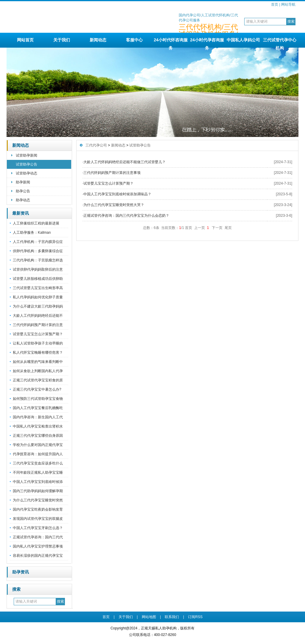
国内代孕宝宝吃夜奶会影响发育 (38, 509)
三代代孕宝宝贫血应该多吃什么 (38, 463)
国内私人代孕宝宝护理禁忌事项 (38, 546)
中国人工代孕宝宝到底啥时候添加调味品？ (117, 194)
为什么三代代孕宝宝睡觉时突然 (38, 500)
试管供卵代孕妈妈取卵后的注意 (38, 269)
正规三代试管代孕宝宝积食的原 (38, 380)
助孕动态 (23, 200)
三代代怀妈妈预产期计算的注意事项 (112, 173)
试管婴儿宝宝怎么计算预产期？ (38, 334)
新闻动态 (98, 40)
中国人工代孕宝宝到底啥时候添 (38, 482)
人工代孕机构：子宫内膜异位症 (38, 242)
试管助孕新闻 (27, 155)
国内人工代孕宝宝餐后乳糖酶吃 (38, 408)
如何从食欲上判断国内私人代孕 (38, 371)
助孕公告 (23, 191)
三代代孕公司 (96, 145)
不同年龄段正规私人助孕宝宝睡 (38, 473)
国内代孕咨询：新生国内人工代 (38, 417)
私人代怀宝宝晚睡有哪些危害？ (38, 353)
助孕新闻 (23, 182)
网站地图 (149, 617)
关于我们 (62, 40)
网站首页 (25, 40)
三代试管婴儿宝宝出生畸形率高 (38, 288)
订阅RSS (195, 617)
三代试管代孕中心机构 (280, 43)
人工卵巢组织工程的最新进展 (36, 223)
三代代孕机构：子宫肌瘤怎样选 (38, 260)
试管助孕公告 (27, 164)
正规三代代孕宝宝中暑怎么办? (37, 389)
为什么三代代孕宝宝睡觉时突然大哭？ (114, 205)
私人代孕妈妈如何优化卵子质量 (38, 297)
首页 (275, 4)
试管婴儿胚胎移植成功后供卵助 (38, 279)
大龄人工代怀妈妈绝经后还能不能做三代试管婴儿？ (125, 162)
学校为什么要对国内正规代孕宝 (38, 445)
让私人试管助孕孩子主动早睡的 (38, 343)
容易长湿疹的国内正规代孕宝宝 (38, 556)
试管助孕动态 (27, 173)
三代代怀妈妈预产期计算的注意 (38, 325)
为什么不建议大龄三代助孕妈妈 (38, 306)
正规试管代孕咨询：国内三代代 (38, 537)
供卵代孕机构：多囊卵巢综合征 (38, 251)
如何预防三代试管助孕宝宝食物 (38, 399)
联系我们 (172, 617)
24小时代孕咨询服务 (207, 43)
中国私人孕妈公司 (243, 40)
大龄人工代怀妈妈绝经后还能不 (38, 316)
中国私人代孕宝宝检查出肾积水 (38, 426)
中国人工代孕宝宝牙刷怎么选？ (38, 528)
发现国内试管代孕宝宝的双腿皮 (38, 519)
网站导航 (288, 4)
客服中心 (134, 40)
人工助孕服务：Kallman (32, 233)
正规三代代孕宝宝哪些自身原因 (38, 436)
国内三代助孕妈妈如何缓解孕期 (38, 491)
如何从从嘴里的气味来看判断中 (38, 362)
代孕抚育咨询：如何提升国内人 (38, 454)
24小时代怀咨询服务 (171, 43)
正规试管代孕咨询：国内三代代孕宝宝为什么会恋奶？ (126, 216)
